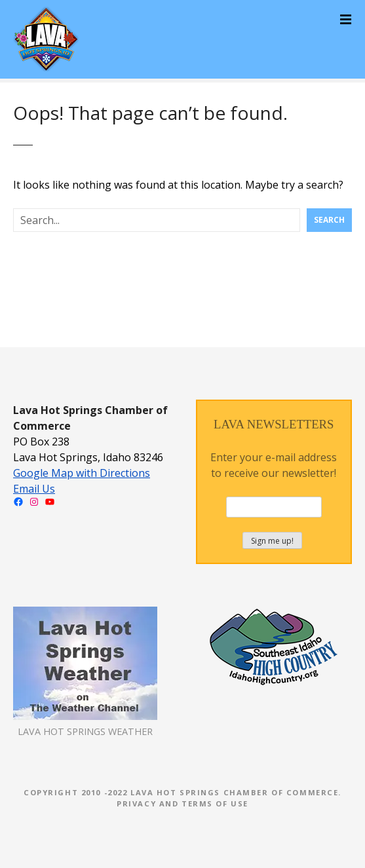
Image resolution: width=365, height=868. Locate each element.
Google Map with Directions (82, 473)
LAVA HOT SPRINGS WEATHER (85, 731)
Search (329, 220)
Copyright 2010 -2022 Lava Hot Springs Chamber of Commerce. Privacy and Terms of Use (182, 798)
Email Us (34, 489)
